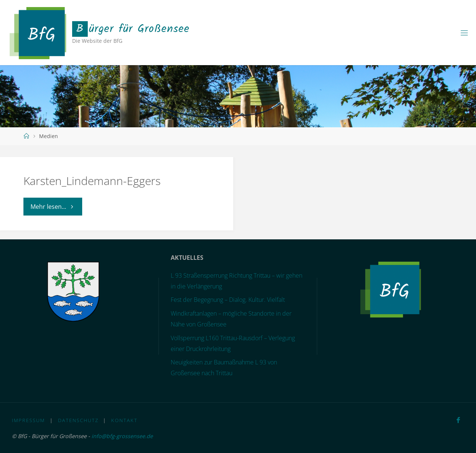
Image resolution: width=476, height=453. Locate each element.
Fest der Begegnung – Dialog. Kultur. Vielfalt (228, 300)
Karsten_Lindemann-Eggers (92, 181)
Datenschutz (78, 420)
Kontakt (124, 420)
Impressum (28, 420)
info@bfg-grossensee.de (122, 436)
